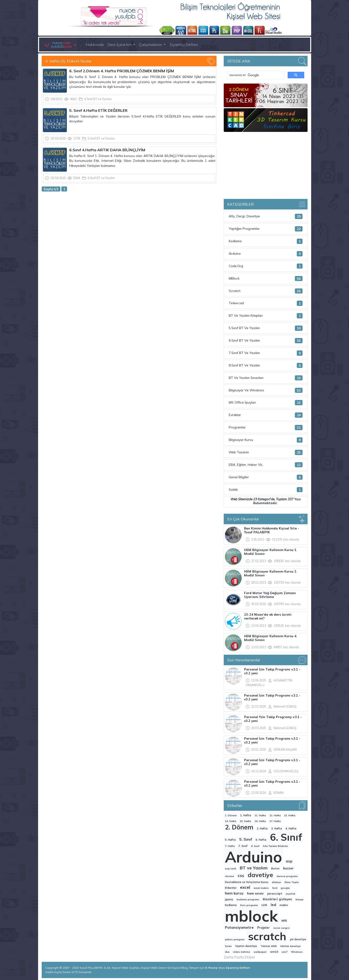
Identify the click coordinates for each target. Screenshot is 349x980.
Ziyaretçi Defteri (184, 45)
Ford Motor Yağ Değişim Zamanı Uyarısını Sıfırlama (270, 595)
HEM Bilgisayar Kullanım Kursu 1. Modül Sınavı (271, 552)
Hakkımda (95, 45)
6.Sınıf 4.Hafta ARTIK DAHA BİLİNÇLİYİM (107, 150)
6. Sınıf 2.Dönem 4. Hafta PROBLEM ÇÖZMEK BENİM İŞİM (122, 71)
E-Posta (212, 968)
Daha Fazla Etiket (239, 957)
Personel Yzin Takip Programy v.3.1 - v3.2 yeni (273, 719)
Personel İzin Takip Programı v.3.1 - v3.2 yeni (272, 671)
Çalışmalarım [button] (151, 45)
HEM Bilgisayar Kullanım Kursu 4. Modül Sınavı (271, 638)
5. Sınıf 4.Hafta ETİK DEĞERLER (98, 110)
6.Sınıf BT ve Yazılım (98, 99)
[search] (255, 75)
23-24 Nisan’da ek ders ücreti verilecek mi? (268, 616)
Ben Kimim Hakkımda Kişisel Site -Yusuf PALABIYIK (272, 530)
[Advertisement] (129, 231)
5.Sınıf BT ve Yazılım (101, 138)
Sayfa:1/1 (51, 189)
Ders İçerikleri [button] (120, 45)
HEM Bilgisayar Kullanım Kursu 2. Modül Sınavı (271, 573)
